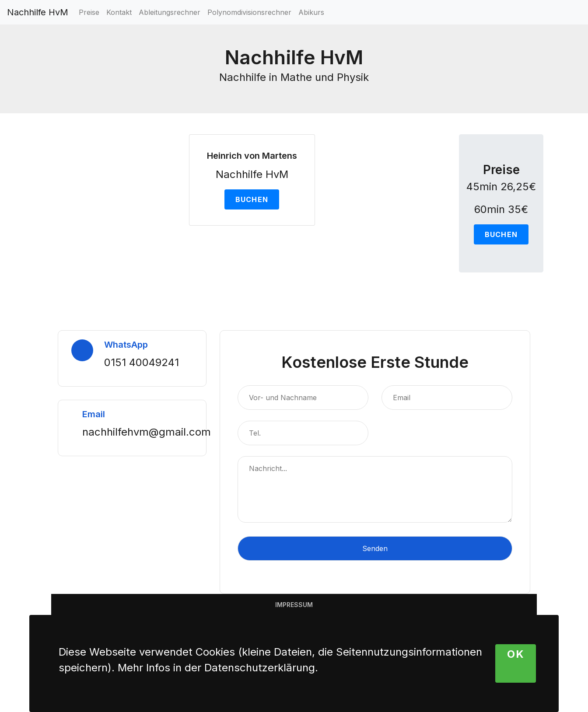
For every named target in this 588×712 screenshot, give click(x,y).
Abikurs (311, 12)
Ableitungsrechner (170, 12)
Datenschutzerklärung (260, 668)
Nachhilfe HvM (38, 12)
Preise (89, 12)
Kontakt (119, 12)
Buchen (252, 199)
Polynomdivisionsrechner (249, 12)
